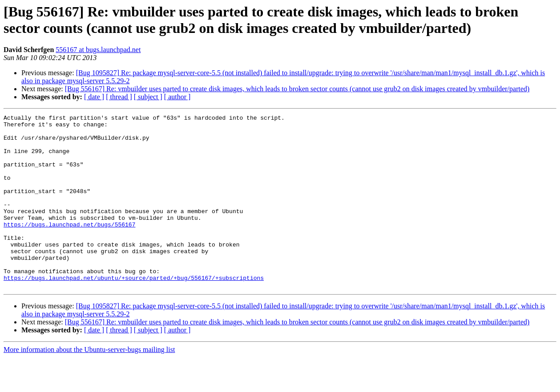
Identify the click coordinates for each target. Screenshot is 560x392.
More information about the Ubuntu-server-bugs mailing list (89, 384)
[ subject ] (148, 97)
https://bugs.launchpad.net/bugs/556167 (69, 247)
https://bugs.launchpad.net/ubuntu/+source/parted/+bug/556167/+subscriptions (134, 311)
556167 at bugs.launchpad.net (98, 50)
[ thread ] (119, 97)
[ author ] (177, 97)
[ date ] (94, 97)
